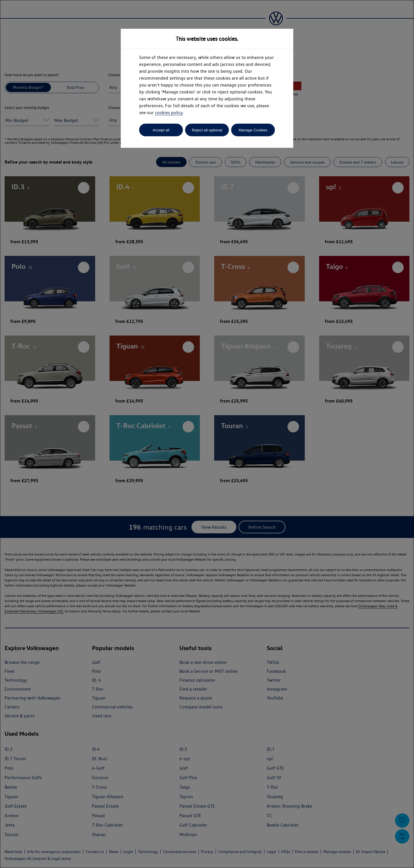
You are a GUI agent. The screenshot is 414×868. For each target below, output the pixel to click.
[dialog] (207, 434)
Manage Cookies (253, 130)
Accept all (161, 130)
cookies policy (169, 113)
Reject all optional (207, 130)
